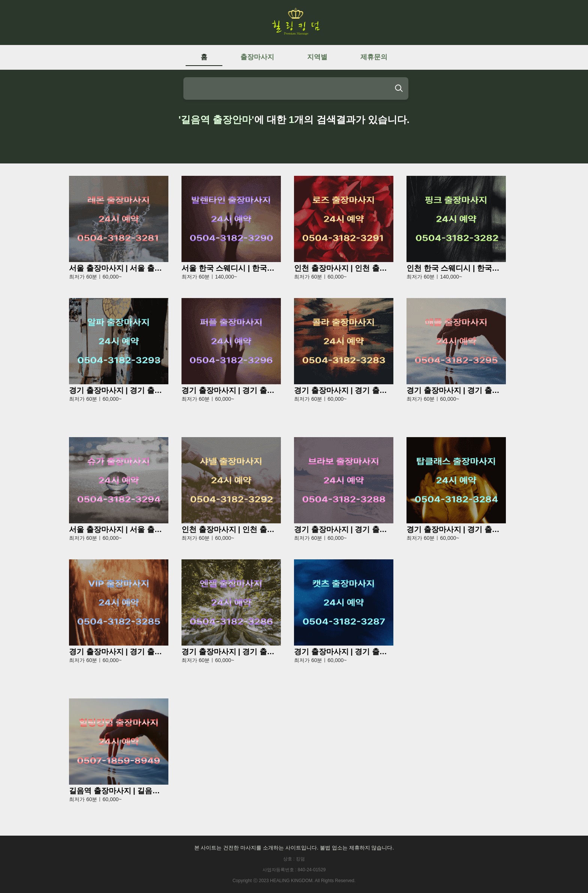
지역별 (317, 57)
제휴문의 (374, 57)
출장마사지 (257, 57)
